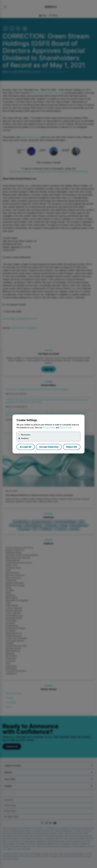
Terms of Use (65, 428)
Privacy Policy (49, 428)
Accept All (26, 447)
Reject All (72, 447)
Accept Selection (49, 447)
